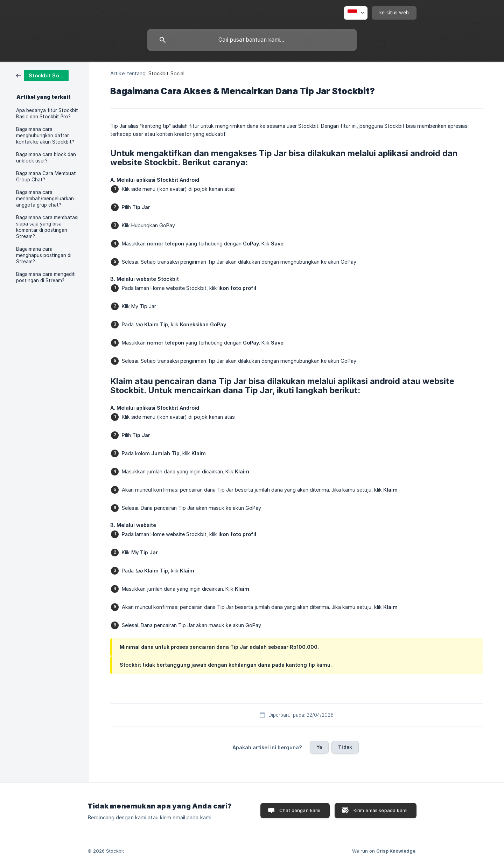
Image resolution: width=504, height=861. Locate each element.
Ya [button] (319, 747)
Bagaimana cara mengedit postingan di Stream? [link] (45, 277)
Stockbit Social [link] (167, 73)
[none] (356, 13)
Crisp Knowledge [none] (396, 851)
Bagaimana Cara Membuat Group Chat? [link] (46, 176)
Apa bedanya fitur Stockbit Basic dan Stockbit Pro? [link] (47, 113)
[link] (42, 75)
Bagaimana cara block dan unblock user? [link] (46, 158)
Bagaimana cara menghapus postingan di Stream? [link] (44, 255)
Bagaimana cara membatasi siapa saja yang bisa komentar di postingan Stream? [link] (47, 227)
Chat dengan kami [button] (300, 810)
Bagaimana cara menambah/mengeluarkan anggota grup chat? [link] (45, 199)
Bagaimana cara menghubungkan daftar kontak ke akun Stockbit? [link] (45, 136)
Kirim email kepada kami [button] (380, 810)
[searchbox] (252, 40)
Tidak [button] (345, 747)
